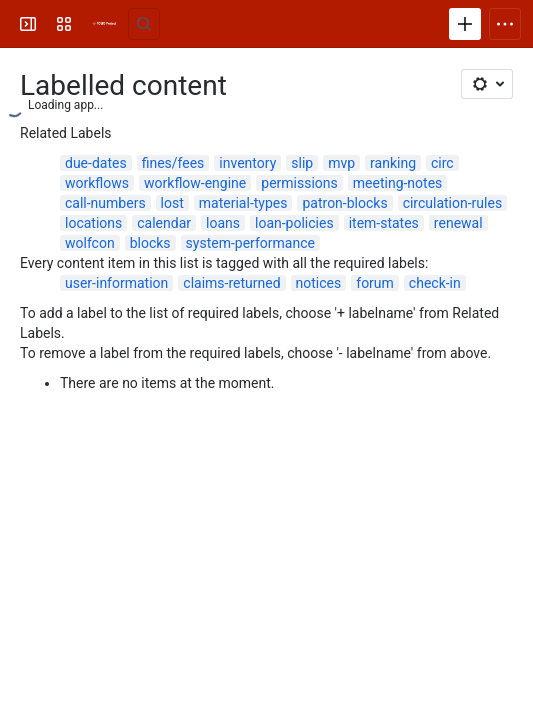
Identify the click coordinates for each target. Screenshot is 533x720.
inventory (247, 163)
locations (93, 223)
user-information (116, 283)
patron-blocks (344, 203)
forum (375, 283)
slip (302, 163)
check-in (435, 283)
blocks (150, 243)
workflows (97, 183)
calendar (164, 223)
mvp (341, 163)
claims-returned (231, 283)
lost (172, 203)
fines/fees (173, 163)
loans (223, 223)
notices (319, 283)
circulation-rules (453, 203)
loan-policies (294, 223)
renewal (458, 223)
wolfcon (90, 243)
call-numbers (105, 203)
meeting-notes (398, 183)
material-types (243, 203)
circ (442, 163)
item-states (384, 223)
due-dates (96, 163)
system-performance (250, 243)
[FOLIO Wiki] (104, 24)
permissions (299, 183)
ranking (393, 163)
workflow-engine (195, 183)
